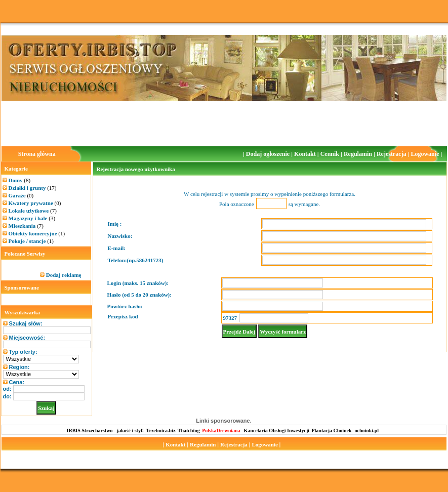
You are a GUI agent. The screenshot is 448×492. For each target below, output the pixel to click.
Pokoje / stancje (31, 241)
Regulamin (359, 154)
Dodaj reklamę (64, 275)
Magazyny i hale (32, 218)
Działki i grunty (33, 188)
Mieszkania (26, 226)
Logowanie (425, 154)
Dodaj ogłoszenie (269, 154)
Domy (20, 180)
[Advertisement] (224, 124)
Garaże (21, 195)
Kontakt (306, 154)
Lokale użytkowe (33, 211)
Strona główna (37, 154)
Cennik (331, 154)
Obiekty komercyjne (37, 233)
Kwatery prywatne (35, 203)
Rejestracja (392, 154)
